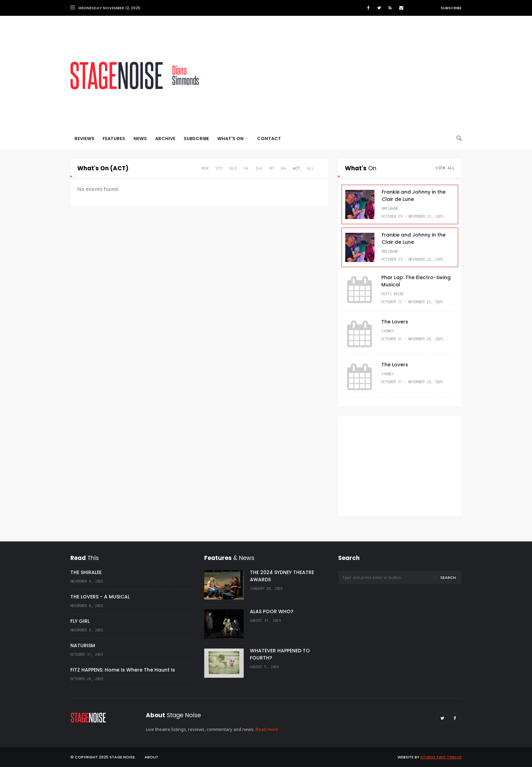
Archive (165, 139)
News (140, 139)
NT (272, 168)
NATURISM (83, 645)
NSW (205, 168)
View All (445, 168)
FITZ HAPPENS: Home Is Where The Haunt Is (123, 670)
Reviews (84, 139)
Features (114, 139)
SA (246, 168)
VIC (219, 168)
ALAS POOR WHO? (272, 611)
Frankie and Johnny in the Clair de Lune (414, 196)
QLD (233, 168)
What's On (233, 139)
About (151, 757)
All (310, 168)
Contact (269, 139)
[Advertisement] (337, 76)
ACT (296, 168)
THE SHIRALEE (86, 572)
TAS (259, 168)
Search (448, 577)
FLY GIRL (80, 621)
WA (284, 168)
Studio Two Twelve (441, 757)
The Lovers (395, 322)
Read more (267, 729)
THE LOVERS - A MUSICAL (100, 597)
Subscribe (451, 8)
